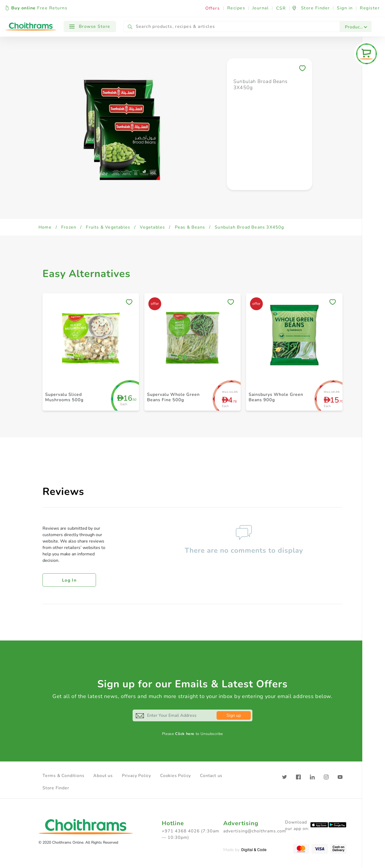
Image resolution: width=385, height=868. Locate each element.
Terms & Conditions (63, 776)
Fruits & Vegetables (108, 227)
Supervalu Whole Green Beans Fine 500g (173, 397)
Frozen (69, 227)
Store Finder (56, 788)
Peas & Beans (190, 227)
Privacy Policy (136, 776)
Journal (261, 8)
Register (370, 8)
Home (45, 227)
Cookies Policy (176, 776)
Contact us (211, 776)
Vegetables (152, 227)
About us (103, 776)
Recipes (236, 8)
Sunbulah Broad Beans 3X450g (249, 227)
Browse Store (90, 26)
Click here (185, 734)
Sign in (345, 8)
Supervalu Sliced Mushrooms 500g (64, 397)
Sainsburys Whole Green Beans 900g (276, 397)
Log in (69, 580)
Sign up (234, 715)
